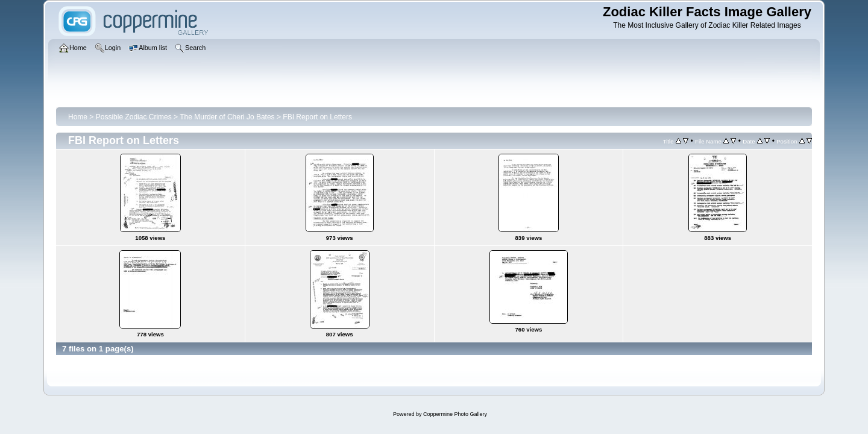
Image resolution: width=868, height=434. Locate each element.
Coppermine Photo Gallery (455, 414)
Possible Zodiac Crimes (134, 117)
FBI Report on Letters (317, 117)
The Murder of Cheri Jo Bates (227, 117)
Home (78, 117)
